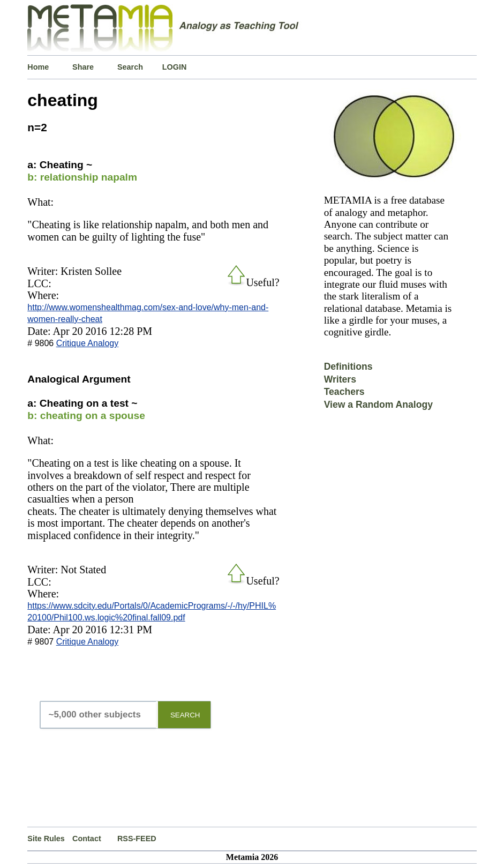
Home (38, 67)
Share (83, 67)
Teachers (344, 392)
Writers (340, 379)
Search (130, 67)
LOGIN (175, 67)
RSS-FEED (137, 839)
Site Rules (46, 839)
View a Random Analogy (378, 405)
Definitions (348, 366)
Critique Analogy (88, 343)
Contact (87, 839)
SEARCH (185, 715)
